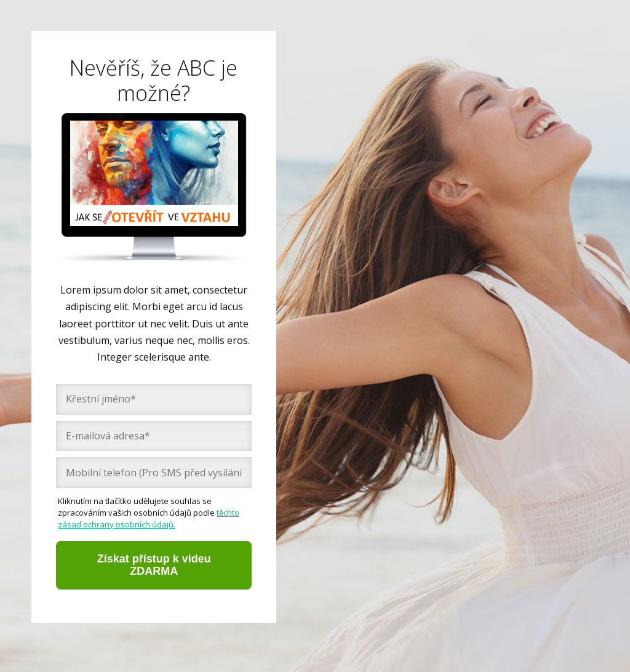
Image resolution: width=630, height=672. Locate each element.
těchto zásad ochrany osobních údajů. (149, 518)
